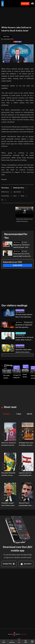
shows (26, 641)
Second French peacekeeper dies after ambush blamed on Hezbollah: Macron (25, 505)
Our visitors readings (14, 306)
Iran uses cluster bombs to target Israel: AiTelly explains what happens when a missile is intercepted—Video (7, 377)
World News (17, 242)
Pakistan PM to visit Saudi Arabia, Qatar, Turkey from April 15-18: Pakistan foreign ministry (24, 339)
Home (4, 642)
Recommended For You (16, 236)
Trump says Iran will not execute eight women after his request (22, 255)
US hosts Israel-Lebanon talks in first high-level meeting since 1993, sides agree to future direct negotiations (24, 316)
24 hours (6, 414)
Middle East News (21, 333)
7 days (19, 414)
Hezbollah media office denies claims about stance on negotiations (23, 351)
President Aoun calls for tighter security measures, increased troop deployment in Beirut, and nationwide (26, 444)
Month (30, 414)
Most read (10, 407)
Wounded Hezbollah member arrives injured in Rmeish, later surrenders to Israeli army (8, 474)
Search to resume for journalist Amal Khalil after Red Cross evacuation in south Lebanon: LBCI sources (9, 444)
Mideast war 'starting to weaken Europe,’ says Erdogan (21, 246)
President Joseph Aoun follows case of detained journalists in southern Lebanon (9, 505)
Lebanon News (20, 310)
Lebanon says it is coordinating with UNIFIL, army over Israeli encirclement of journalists (26, 474)
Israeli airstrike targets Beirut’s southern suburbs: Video (26, 376)
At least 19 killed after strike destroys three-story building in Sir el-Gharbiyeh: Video (17, 377)
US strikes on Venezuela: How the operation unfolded (24, 326)
